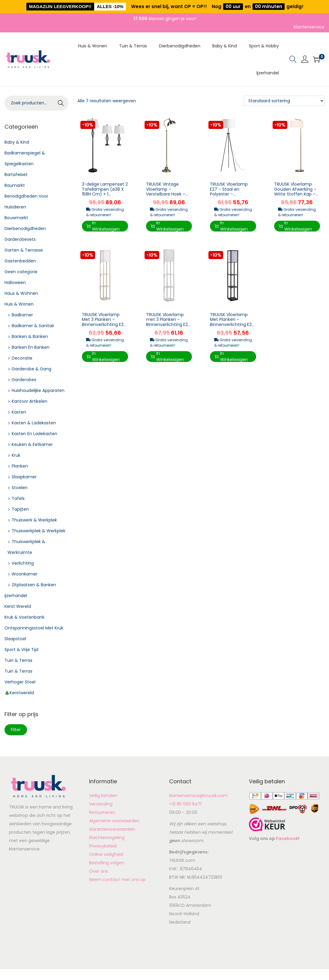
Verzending (101, 804)
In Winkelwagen (103, 226)
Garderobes (24, 380)
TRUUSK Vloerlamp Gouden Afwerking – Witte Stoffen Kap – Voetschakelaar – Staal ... (295, 194)
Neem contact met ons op (117, 880)
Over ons (99, 871)
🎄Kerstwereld (19, 693)
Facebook (287, 838)
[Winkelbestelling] (284, 101)
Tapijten (20, 509)
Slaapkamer (24, 477)
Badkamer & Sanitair (33, 326)
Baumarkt (15, 185)
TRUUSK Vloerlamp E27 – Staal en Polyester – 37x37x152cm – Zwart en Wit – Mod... (232, 194)
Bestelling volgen (107, 863)
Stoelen (20, 488)
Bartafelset (16, 175)
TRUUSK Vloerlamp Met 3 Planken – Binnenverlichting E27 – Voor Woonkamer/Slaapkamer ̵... (104, 327)
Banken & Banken (30, 336)
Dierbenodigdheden (25, 229)
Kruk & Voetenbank (24, 617)
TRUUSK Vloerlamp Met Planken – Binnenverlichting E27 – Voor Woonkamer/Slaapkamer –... (232, 327)
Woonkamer (25, 574)
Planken (20, 466)
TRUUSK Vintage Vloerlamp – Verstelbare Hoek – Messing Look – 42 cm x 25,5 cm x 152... (167, 194)
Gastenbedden (20, 261)
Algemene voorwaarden (114, 821)
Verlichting (23, 563)
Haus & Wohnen (21, 293)
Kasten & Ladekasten (34, 423)
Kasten (19, 412)
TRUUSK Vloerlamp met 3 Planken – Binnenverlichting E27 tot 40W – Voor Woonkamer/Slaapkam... (168, 327)
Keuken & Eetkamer (32, 444)
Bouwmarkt (16, 218)
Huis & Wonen (19, 304)
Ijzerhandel (16, 596)
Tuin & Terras (18, 660)
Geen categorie (21, 272)
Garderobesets (20, 239)
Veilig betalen (103, 796)
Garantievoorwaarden (112, 829)
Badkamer (22, 315)
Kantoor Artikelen (30, 401)
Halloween (15, 282)
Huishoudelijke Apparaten (38, 390)
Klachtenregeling (107, 838)
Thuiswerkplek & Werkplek (39, 531)
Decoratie (22, 358)
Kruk (16, 455)
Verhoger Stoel (20, 682)
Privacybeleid (103, 846)
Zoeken (61, 104)
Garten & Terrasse (24, 250)
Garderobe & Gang (31, 369)
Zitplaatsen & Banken (34, 585)
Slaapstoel (15, 639)
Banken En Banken (31, 347)
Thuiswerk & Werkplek (34, 520)
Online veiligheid (106, 854)
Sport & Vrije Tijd (21, 650)
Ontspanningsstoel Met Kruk (34, 628)
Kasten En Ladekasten (34, 434)
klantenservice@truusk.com (198, 796)
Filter (16, 730)
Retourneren (102, 812)
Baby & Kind (17, 142)
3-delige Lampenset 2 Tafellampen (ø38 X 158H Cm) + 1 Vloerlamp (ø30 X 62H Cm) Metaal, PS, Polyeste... (105, 197)
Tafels (18, 498)
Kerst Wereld (18, 606)
